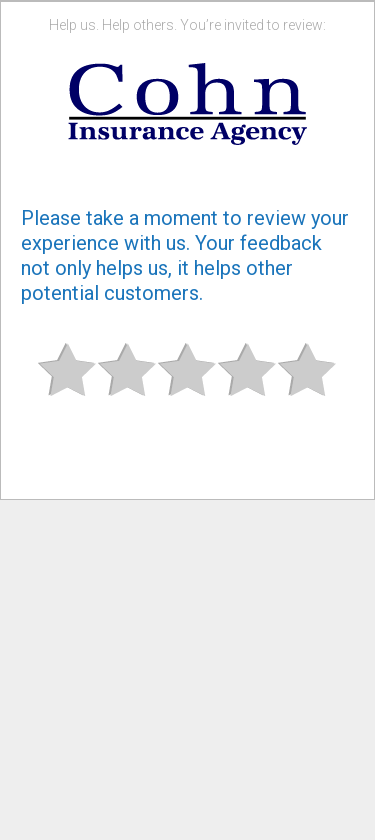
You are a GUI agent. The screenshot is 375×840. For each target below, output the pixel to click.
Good (248, 386)
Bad (68, 386)
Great (308, 386)
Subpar (128, 386)
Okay (188, 386)
